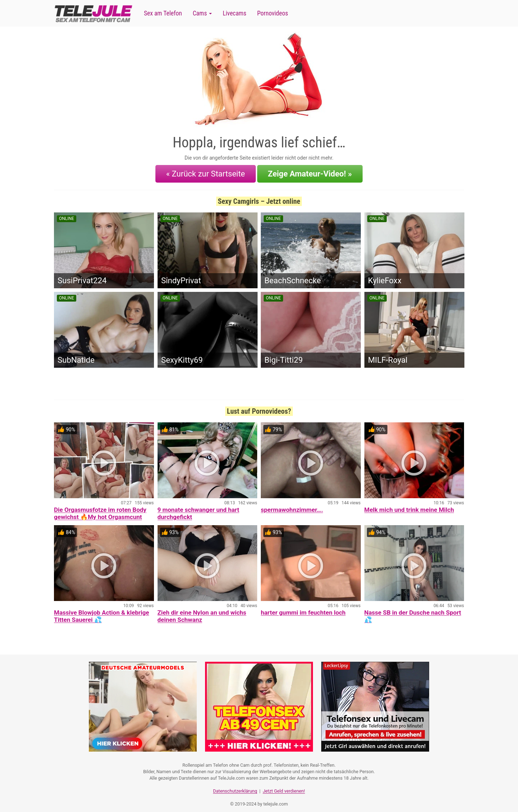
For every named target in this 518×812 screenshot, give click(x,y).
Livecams (235, 13)
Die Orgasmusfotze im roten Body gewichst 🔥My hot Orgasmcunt (100, 510)
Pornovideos (273, 13)
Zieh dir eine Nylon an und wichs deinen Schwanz (202, 613)
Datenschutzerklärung (235, 785)
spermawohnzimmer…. (292, 506)
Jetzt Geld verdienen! (284, 785)
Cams (202, 13)
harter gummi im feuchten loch (303, 609)
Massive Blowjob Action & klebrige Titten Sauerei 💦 (101, 613)
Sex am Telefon (163, 13)
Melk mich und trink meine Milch (409, 506)
